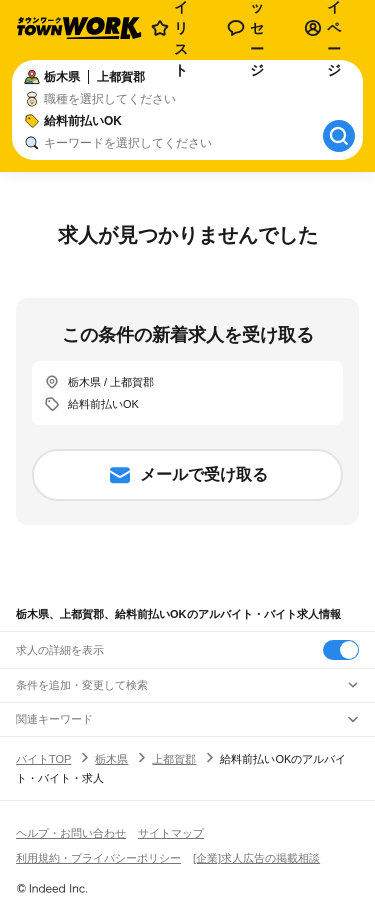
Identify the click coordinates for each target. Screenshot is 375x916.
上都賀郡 (174, 759)
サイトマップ (171, 833)
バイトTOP (43, 759)
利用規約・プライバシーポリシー (98, 858)
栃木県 (111, 759)
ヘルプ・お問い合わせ (71, 833)
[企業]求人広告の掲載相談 (256, 858)
